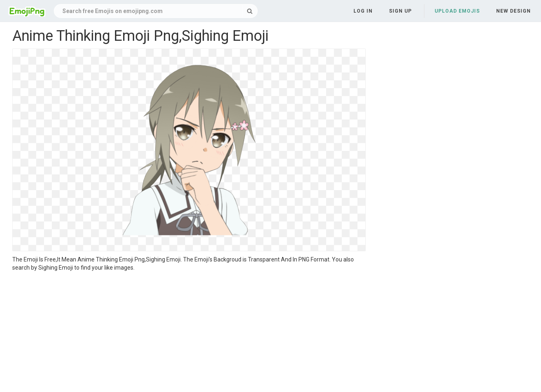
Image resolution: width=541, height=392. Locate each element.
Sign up (400, 11)
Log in (363, 11)
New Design (513, 11)
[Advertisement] (189, 333)
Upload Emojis (457, 11)
